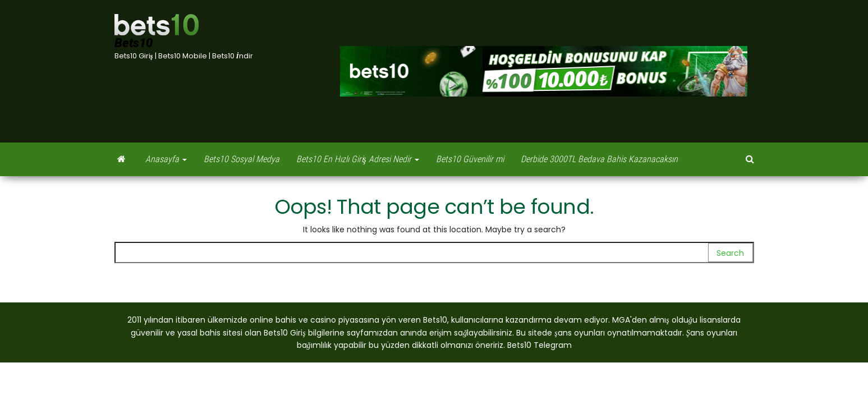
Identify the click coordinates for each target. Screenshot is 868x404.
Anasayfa (166, 159)
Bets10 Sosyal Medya (242, 159)
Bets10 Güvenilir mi (470, 159)
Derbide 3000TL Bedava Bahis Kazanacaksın (599, 159)
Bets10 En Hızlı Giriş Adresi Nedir (358, 159)
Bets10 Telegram (539, 345)
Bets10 (134, 43)
